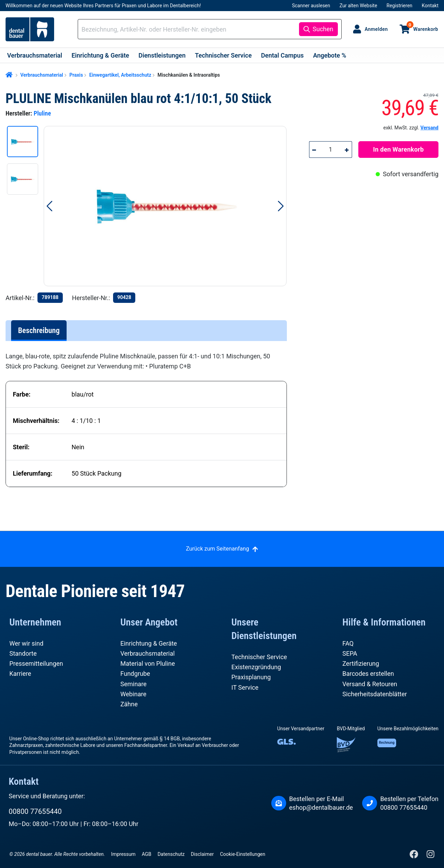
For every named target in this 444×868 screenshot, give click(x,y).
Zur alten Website (358, 6)
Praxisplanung (251, 677)
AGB (147, 854)
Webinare (133, 694)
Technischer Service (259, 657)
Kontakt (430, 6)
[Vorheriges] (49, 206)
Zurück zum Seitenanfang (217, 549)
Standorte (23, 653)
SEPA (350, 653)
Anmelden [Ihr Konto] (376, 29)
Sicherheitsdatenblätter (375, 694)
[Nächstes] (281, 206)
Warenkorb (422, 26)
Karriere (20, 674)
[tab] (39, 331)
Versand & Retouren (370, 684)
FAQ (348, 643)
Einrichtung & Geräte (149, 643)
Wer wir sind (26, 643)
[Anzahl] (330, 150)
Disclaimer (202, 854)
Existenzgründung (256, 667)
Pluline (42, 113)
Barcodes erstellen (368, 674)
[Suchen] (318, 29)
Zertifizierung (361, 663)
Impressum (123, 854)
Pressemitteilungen (36, 663)
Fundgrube (135, 674)
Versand (429, 128)
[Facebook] (415, 856)
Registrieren (399, 6)
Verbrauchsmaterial (148, 653)
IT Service (245, 687)
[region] (150, 206)
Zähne (129, 704)
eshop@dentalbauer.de (321, 807)
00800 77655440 (35, 811)
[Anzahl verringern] (314, 150)
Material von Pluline (148, 663)
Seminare (134, 684)
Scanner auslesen (311, 6)
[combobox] (190, 29)
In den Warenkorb (399, 149)
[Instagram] (430, 856)
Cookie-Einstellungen (242, 854)
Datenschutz (171, 854)
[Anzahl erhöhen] (347, 150)
